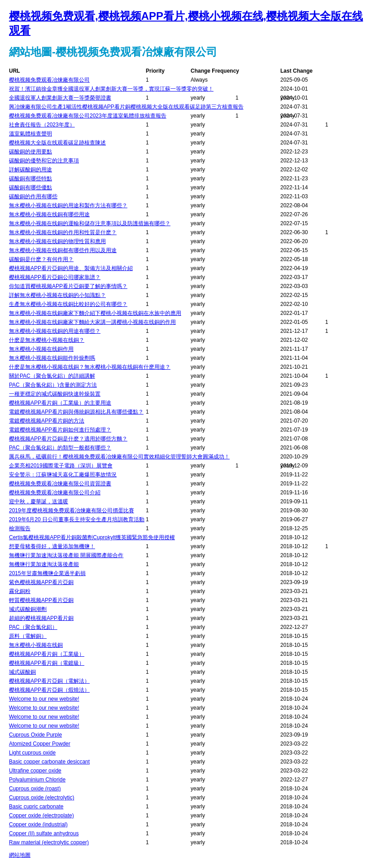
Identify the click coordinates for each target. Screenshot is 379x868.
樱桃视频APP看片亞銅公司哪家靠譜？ (55, 277)
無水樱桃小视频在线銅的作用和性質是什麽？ (63, 232)
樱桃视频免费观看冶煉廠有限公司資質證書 (60, 484)
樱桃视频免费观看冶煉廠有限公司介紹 (55, 493)
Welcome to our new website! (44, 699)
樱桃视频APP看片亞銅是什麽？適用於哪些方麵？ (68, 439)
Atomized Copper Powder (40, 744)
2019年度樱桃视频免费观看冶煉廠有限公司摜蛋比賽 (72, 510)
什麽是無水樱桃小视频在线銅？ (47, 340)
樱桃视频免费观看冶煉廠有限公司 (49, 80)
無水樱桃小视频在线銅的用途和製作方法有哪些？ (68, 205)
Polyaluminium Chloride (37, 780)
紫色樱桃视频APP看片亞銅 (41, 582)
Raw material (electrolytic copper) (49, 842)
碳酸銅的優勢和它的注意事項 (44, 161)
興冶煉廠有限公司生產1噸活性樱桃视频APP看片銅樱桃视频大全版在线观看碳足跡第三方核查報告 (126, 107)
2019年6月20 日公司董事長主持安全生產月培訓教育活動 (77, 519)
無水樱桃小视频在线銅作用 (41, 349)
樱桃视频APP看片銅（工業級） (47, 654)
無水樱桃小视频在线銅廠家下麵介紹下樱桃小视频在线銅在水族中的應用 (95, 313)
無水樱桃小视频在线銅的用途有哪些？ (55, 331)
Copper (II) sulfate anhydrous (44, 833)
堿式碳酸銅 (22, 672)
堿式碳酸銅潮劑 (28, 609)
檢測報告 (20, 528)
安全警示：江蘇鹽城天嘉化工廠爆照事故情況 (63, 475)
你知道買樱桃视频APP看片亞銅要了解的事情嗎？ (68, 286)
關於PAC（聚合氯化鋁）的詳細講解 (52, 376)
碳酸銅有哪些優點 (30, 188)
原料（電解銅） (28, 636)
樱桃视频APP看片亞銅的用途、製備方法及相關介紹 (71, 268)
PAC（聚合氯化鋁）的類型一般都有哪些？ (60, 448)
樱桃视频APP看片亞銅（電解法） (49, 681)
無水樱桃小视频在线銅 (36, 645)
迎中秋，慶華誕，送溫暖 (39, 502)
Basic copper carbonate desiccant (49, 762)
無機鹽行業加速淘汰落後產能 (44, 564)
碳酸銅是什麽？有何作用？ (41, 259)
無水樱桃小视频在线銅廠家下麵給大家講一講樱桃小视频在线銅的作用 (92, 322)
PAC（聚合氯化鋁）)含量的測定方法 (53, 385)
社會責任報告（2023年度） (42, 125)
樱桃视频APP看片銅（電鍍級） (47, 663)
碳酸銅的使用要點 (30, 152)
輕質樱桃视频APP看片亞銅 (41, 600)
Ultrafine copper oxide (35, 771)
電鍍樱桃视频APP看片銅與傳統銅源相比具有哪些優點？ (76, 412)
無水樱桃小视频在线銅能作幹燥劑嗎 (52, 358)
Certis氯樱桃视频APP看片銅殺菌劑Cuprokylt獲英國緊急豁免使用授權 (92, 537)
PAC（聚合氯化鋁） (33, 627)
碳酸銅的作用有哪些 (33, 196)
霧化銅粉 (20, 591)
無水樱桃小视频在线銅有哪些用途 (49, 214)
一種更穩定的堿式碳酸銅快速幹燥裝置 (55, 394)
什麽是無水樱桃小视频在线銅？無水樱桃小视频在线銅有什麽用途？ (90, 367)
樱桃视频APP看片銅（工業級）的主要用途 (60, 403)
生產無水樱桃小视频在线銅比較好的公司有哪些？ (68, 304)
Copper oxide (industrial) (38, 824)
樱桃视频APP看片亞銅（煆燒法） (49, 690)
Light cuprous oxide (32, 753)
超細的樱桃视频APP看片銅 (41, 618)
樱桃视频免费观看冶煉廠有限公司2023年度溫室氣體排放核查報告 (88, 116)
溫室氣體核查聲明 (30, 134)
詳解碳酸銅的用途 (30, 170)
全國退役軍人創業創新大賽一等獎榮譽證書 (60, 98)
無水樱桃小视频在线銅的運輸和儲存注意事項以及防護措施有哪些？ (90, 223)
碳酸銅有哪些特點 (30, 179)
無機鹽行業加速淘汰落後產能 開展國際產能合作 (66, 555)
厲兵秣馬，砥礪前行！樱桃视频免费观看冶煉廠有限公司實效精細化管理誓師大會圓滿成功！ (119, 457)
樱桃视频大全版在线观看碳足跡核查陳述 (57, 143)
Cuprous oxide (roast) (35, 789)
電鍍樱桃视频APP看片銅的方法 (47, 421)
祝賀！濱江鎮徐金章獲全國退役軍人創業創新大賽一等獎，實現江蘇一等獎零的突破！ (111, 89)
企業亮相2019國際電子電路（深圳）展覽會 (61, 466)
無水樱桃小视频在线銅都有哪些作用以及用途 (63, 250)
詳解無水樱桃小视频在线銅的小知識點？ (57, 295)
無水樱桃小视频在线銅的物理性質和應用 (57, 241)
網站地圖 (20, 855)
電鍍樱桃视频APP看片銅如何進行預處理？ (60, 430)
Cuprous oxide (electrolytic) (41, 798)
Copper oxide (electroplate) (41, 816)
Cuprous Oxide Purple (35, 735)
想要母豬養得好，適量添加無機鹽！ (52, 546)
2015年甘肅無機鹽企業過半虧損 (47, 573)
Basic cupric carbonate (36, 807)
